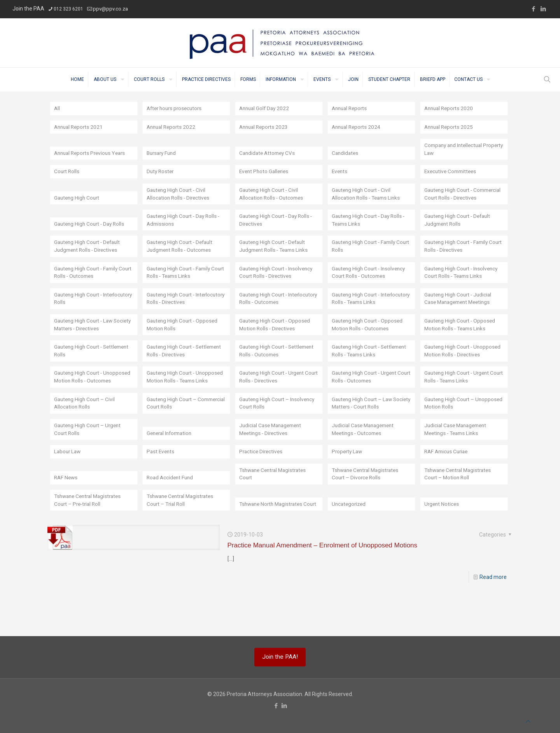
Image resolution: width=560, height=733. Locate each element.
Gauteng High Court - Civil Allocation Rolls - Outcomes (273, 203)
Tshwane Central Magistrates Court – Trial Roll (183, 528)
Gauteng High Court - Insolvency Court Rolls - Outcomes (371, 282)
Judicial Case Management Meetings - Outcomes (365, 456)
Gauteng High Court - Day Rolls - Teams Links (370, 229)
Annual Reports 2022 (172, 127)
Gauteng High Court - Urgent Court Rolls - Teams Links (459, 403)
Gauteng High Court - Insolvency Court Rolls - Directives (278, 282)
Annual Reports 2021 (80, 127)
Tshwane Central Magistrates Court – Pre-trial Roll (90, 528)
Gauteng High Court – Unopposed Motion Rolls (454, 430)
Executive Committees (452, 172)
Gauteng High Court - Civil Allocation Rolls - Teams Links (368, 203)
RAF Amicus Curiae (448, 479)
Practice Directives (262, 479)
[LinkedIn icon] (543, 9)
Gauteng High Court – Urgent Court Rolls (89, 456)
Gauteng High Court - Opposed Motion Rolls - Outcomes (369, 335)
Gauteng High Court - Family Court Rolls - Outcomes (88, 282)
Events (340, 172)
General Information (171, 460)
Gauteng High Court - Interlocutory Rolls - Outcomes (276, 308)
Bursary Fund (163, 154)
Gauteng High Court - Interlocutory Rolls (80, 308)
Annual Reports (351, 109)
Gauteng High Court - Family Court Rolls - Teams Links (181, 282)
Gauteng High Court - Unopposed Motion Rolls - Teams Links (178, 399)
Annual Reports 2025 (450, 127)
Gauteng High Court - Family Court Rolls (366, 256)
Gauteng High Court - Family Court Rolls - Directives (458, 256)
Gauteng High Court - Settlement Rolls (80, 369)
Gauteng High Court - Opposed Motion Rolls (184, 335)
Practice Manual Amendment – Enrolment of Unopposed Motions (323, 573)
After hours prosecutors (176, 109)
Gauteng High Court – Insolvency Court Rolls (279, 430)
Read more (493, 605)
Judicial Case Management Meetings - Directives (273, 456)
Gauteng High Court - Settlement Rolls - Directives (181, 369)
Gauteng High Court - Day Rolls (91, 233)
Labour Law (68, 479)
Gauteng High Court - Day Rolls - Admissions (185, 229)
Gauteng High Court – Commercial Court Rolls (175, 430)
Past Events (161, 479)
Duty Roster (161, 172)
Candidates (346, 154)
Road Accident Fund (171, 505)
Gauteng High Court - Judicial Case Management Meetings (460, 308)
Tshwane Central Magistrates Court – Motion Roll (460, 501)
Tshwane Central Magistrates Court (275, 501)
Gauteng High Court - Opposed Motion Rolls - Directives (276, 335)
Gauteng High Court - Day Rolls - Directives (278, 229)
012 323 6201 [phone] (68, 9)
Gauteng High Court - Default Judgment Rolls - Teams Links (276, 256)
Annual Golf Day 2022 (266, 109)
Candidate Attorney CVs (269, 154)
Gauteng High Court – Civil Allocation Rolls (86, 430)
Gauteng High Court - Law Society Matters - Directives (88, 335)
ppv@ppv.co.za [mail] (110, 9)
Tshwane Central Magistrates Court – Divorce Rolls (368, 501)
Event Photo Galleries (265, 172)
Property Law (348, 479)
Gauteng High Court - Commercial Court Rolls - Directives (455, 199)
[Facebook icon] (533, 9)
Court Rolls (67, 172)
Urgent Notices (442, 531)
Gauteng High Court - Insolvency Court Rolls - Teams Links (463, 282)
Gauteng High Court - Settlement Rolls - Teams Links (370, 369)
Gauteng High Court (78, 207)
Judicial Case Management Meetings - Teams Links (458, 456)
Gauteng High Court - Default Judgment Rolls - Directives (89, 256)
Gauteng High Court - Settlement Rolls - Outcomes (275, 369)
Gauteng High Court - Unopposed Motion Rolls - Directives (455, 365)
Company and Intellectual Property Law (455, 150)
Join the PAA (28, 9)
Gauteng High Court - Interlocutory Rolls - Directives (183, 308)
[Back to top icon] (528, 721)
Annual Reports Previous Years (92, 154)
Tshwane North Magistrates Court (273, 528)
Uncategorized (350, 531)
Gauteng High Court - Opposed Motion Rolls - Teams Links (461, 335)
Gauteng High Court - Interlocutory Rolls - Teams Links (371, 308)
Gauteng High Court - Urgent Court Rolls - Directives (274, 403)
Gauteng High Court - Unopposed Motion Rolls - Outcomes (85, 399)
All (57, 109)
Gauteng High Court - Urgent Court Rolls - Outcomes (366, 403)
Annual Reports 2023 (265, 127)
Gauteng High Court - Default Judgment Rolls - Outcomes (182, 256)
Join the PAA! (280, 657)
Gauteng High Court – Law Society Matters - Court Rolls (367, 430)
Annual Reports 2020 (450, 109)
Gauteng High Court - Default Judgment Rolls (459, 229)
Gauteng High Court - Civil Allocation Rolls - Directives (179, 203)
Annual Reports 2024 (358, 127)
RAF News (66, 505)
